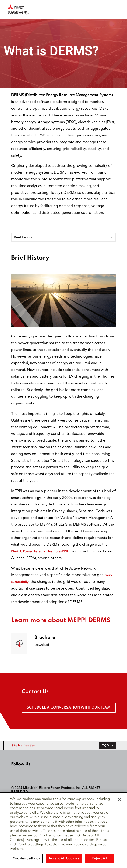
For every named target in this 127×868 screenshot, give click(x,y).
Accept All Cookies (64, 861)
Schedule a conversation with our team (69, 708)
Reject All (99, 861)
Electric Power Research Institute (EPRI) (41, 552)
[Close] (120, 802)
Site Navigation (23, 746)
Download (42, 645)
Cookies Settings (26, 861)
